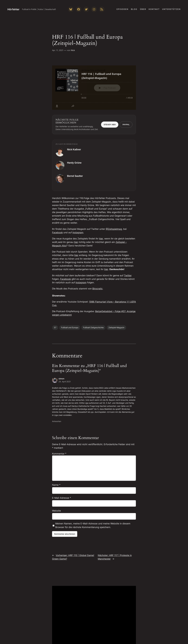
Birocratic (97, 289)
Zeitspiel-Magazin (116, 327)
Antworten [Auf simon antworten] (57, 421)
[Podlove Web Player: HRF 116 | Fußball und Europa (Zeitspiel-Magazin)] (94, 88)
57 (55, 327)
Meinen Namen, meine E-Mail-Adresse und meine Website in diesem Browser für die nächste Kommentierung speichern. (93, 525)
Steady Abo (110, 125)
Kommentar (59, 454)
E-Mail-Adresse (62, 498)
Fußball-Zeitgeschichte (93, 327)
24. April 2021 (65, 382)
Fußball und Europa (70, 327)
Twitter (128, 275)
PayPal (126, 125)
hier (101, 239)
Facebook (57, 233)
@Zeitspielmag (114, 229)
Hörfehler (13, 9)
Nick (73, 50)
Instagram (78, 233)
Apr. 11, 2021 (58, 50)
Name (56, 485)
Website (56, 511)
